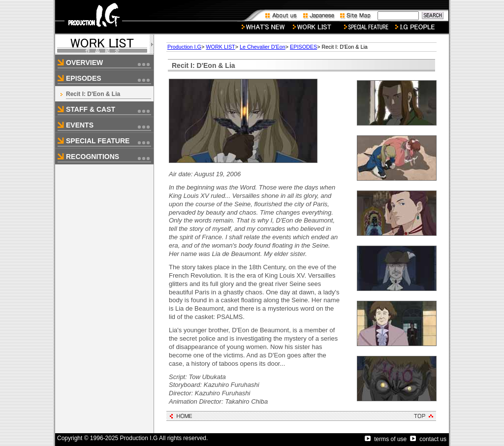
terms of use (386, 439)
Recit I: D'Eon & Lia (93, 94)
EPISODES (303, 47)
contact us (428, 439)
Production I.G (184, 47)
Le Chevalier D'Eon (263, 47)
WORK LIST (220, 47)
